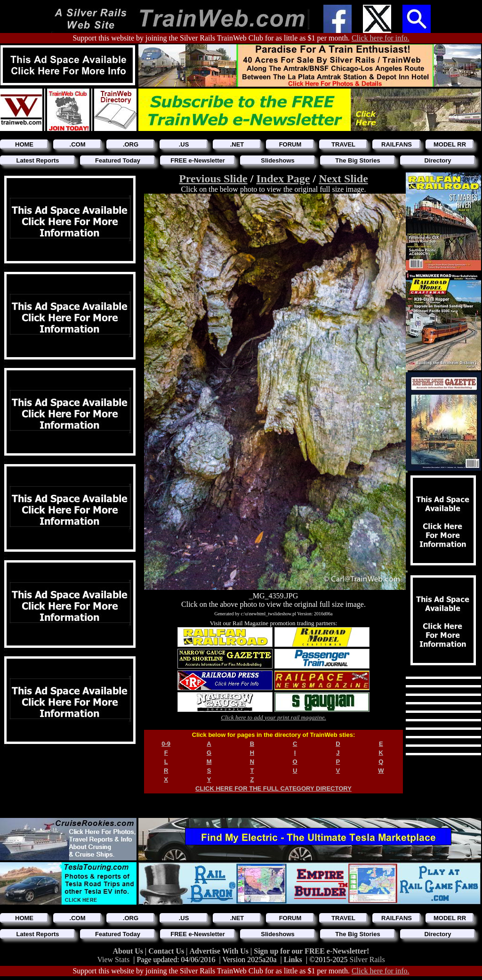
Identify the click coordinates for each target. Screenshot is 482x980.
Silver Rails (367, 960)
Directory (438, 160)
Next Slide (343, 179)
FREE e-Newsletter (198, 160)
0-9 (166, 744)
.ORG (131, 144)
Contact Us (167, 951)
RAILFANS (397, 144)
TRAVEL (343, 144)
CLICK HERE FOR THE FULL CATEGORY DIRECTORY (273, 788)
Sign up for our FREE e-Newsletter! (311, 951)
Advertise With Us (220, 951)
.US (184, 144)
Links (293, 960)
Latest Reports (37, 160)
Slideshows (278, 160)
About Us (129, 951)
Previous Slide (213, 179)
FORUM (290, 144)
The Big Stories (357, 160)
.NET (237, 144)
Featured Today (118, 160)
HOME (24, 144)
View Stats (113, 960)
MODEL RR (450, 144)
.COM (78, 144)
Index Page (283, 179)
